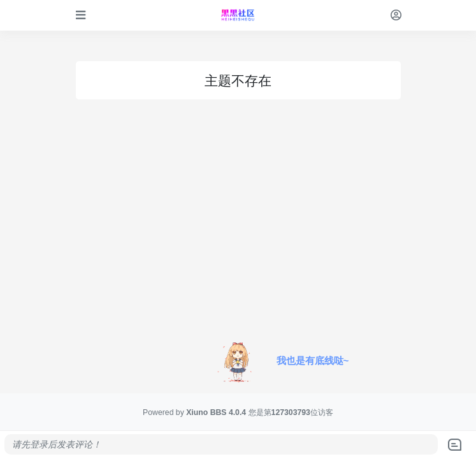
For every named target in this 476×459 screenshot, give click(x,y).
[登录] (396, 15)
